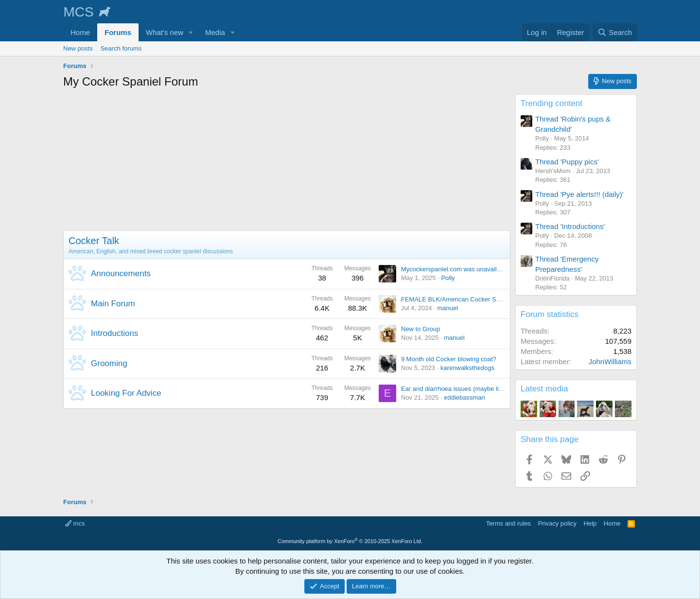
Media (215, 32)
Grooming (109, 363)
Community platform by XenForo (350, 541)
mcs (75, 523)
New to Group (420, 329)
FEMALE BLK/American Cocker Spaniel (457, 299)
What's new (165, 32)
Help (590, 523)
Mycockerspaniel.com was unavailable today (464, 269)
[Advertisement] (287, 162)
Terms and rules (508, 523)
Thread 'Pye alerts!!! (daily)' (579, 194)
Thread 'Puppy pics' (567, 162)
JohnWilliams (610, 361)
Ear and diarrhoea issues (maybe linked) (458, 389)
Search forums (121, 48)
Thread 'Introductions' (570, 226)
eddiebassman (464, 397)
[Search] (615, 32)
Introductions (114, 333)
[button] (191, 32)
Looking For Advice (126, 393)
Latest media (544, 389)
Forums (118, 32)
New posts (78, 48)
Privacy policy (557, 523)
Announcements (121, 273)
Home (80, 32)
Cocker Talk (94, 241)
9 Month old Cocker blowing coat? (449, 359)
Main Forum (113, 304)
